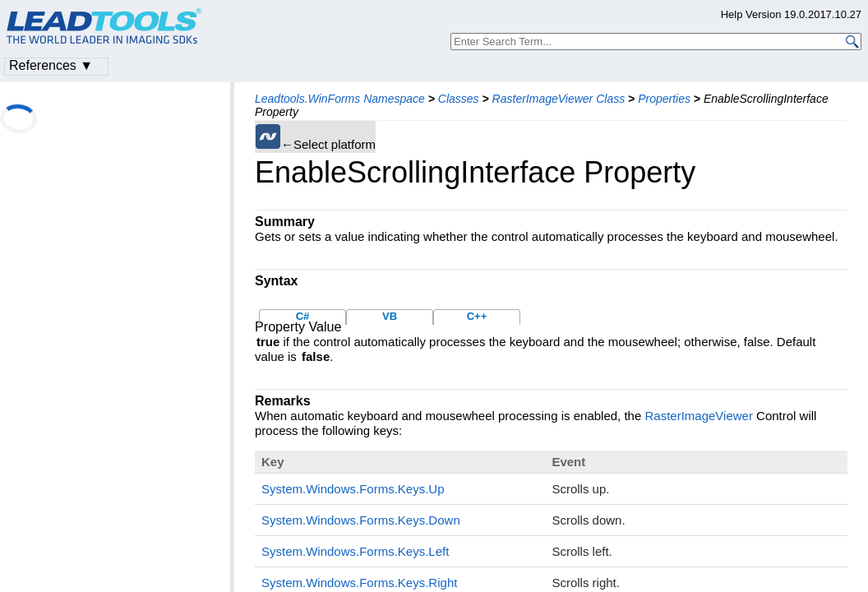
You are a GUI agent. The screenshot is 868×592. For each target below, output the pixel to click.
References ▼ (51, 65)
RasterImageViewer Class (559, 99)
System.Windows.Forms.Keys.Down (361, 520)
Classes (459, 99)
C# (303, 316)
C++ (477, 316)
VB (390, 316)
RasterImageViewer (698, 416)
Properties (664, 99)
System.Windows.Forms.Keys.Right (359, 583)
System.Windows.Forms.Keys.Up (353, 489)
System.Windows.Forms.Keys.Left (355, 551)
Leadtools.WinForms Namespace (340, 99)
